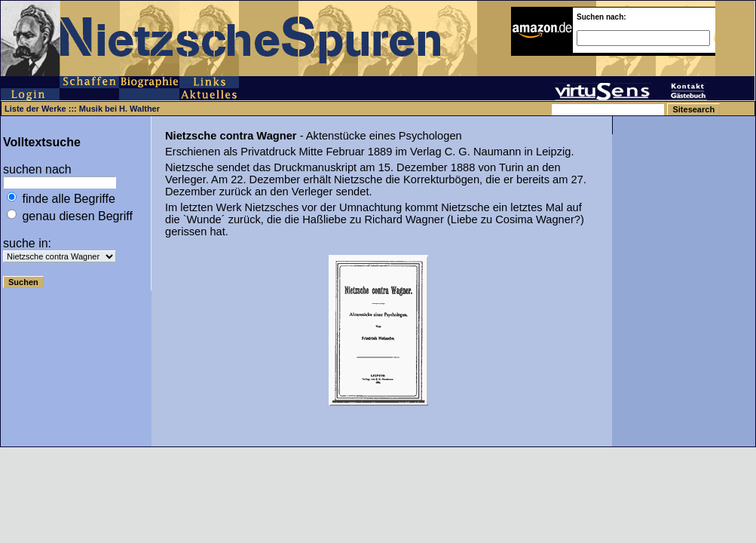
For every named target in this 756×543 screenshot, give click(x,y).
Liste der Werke (35, 109)
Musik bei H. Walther (119, 109)
